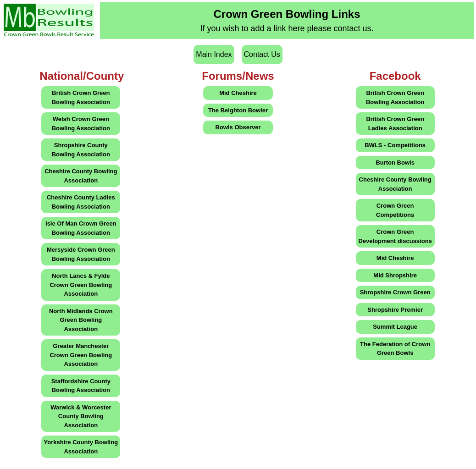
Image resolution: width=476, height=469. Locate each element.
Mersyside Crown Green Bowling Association (81, 254)
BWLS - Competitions (395, 145)
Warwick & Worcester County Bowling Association (81, 416)
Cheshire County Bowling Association (81, 176)
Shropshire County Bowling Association (81, 150)
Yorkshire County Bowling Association (81, 447)
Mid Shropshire (395, 275)
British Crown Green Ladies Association (395, 124)
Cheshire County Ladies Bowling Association (81, 202)
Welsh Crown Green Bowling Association (81, 124)
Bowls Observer (238, 127)
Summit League (395, 327)
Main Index (214, 54)
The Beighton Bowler (238, 110)
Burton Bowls (395, 163)
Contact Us (262, 54)
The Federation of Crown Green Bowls (395, 349)
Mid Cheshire (238, 93)
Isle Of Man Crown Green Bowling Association (81, 228)
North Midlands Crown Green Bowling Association (81, 320)
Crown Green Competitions (395, 210)
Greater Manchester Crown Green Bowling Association (81, 355)
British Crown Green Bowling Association (81, 97)
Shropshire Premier (395, 310)
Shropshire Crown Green (395, 292)
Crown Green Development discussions (395, 236)
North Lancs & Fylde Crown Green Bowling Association (81, 285)
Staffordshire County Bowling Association (81, 386)
